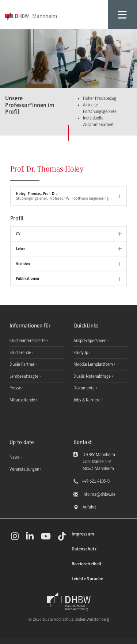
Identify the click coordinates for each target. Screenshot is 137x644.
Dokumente (85, 388)
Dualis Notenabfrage (93, 376)
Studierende (21, 353)
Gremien (23, 264)
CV (18, 234)
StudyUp (81, 353)
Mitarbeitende (23, 400)
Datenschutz (84, 549)
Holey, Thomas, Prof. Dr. (67, 196)
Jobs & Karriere (87, 400)
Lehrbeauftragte (24, 376)
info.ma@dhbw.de (99, 494)
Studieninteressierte (28, 341)
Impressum (83, 534)
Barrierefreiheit (87, 564)
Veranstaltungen (24, 469)
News (14, 457)
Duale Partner (22, 364)
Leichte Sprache (87, 579)
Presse (16, 388)
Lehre (21, 249)
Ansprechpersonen (90, 341)
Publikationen (28, 278)
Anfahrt (89, 507)
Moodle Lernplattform (94, 364)
